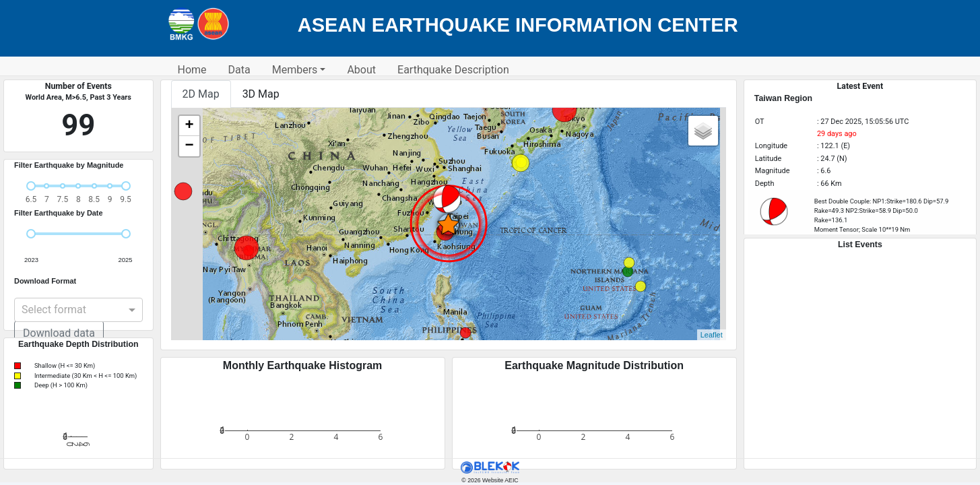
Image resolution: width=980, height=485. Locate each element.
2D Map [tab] (201, 94)
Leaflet (712, 335)
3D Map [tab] (261, 94)
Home (192, 70)
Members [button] (295, 70)
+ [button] (189, 126)
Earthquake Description (453, 70)
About (361, 70)
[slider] (31, 186)
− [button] (189, 146)
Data (239, 70)
